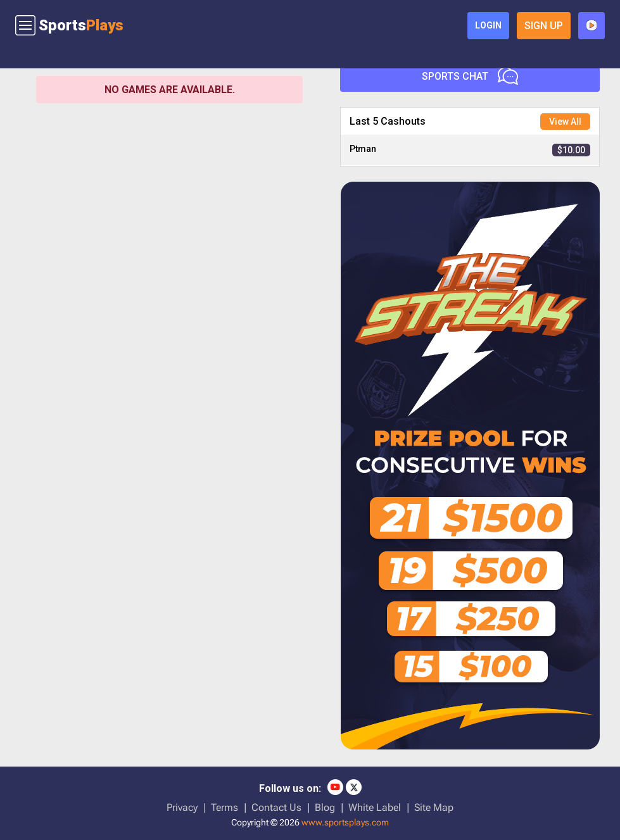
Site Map (434, 807)
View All (565, 122)
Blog (325, 807)
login (488, 25)
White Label (375, 807)
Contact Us (276, 807)
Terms (225, 807)
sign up (544, 26)
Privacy (182, 807)
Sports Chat (470, 76)
